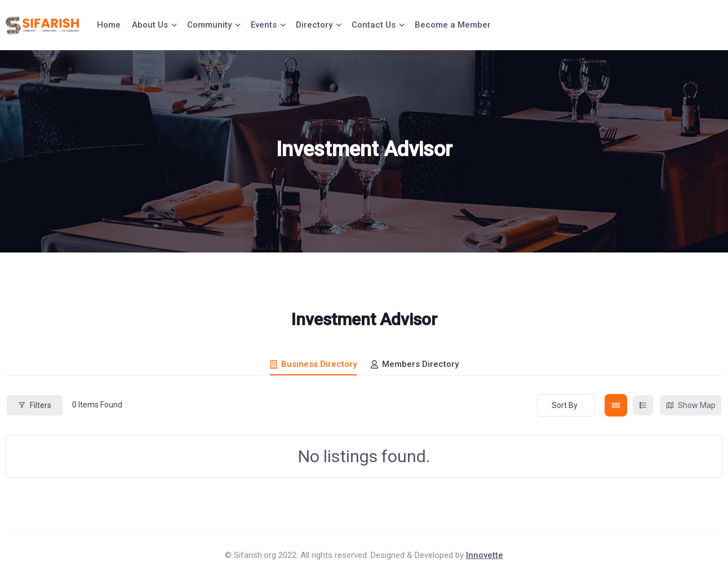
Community (209, 25)
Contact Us (374, 25)
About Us (150, 25)
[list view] (643, 405)
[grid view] (616, 405)
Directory (314, 25)
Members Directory (415, 364)
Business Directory (313, 364)
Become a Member (453, 25)
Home (109, 25)
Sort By (565, 405)
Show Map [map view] (691, 406)
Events (264, 25)
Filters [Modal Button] (35, 405)
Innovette (485, 555)
